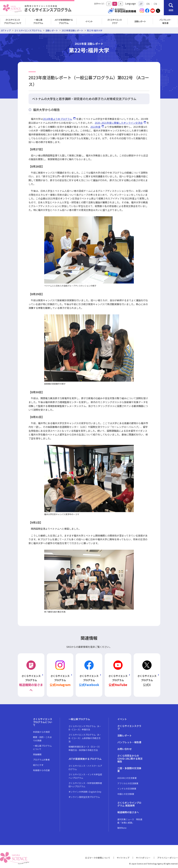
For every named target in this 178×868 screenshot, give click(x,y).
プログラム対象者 (41, 760)
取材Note (122, 828)
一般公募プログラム (38, 21)
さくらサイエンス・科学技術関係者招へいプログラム (85, 785)
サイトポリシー (143, 858)
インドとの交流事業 (127, 789)
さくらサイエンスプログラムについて (13, 21)
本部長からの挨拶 (41, 732)
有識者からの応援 (41, 770)
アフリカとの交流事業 (128, 783)
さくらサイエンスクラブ (115, 21)
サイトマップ (123, 858)
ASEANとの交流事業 (127, 778)
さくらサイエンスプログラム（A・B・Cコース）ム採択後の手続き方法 (85, 738)
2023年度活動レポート (72, 30)
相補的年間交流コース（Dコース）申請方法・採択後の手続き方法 (85, 748)
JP (141, 4)
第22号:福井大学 (95, 30)
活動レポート (140, 21)
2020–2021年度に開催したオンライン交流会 (119, 123)
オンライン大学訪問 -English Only (85, 792)
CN (155, 4)
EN (148, 4)
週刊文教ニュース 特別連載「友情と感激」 (130, 821)
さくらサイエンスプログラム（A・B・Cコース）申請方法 (85, 728)
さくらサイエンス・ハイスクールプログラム (85, 767)
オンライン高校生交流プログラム (84, 797)
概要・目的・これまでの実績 (42, 739)
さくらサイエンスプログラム (28, 30)
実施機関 (37, 754)
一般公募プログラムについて (42, 747)
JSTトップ (6, 30)
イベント (89, 21)
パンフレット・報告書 (165, 21)
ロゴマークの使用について (98, 858)
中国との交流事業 (126, 794)
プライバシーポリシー (168, 858)
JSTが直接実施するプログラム (64, 21)
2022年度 (95, 127)
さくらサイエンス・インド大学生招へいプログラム (85, 776)
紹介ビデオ (38, 765)
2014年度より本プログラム (57, 119)
